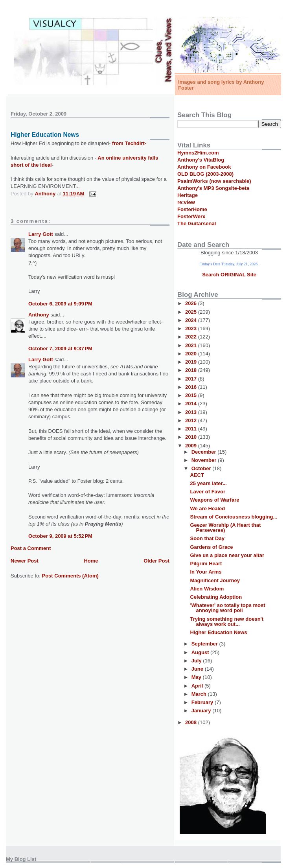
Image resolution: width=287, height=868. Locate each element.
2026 (192, 303)
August (201, 652)
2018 (192, 370)
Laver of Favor (208, 492)
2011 (192, 429)
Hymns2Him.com (198, 153)
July (197, 661)
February (203, 702)
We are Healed (207, 508)
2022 (192, 337)
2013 (192, 412)
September (205, 644)
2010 (192, 437)
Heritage (188, 195)
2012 (192, 420)
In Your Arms (206, 572)
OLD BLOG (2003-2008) (205, 174)
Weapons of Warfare (214, 500)
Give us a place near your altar (227, 555)
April (198, 686)
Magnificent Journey (215, 580)
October (202, 468)
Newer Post (25, 561)
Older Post (156, 561)
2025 (192, 312)
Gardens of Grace (211, 547)
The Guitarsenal (197, 223)
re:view (186, 202)
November (205, 460)
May (197, 677)
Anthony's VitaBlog (201, 160)
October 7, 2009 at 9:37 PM (60, 348)
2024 (192, 320)
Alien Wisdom (207, 589)
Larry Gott (41, 234)
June (198, 669)
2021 (192, 345)
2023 (192, 328)
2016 (192, 387)
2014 (192, 404)
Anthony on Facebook (204, 167)
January (202, 711)
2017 (192, 379)
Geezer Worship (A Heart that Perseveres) (225, 528)
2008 (192, 722)
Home (91, 561)
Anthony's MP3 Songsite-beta (213, 188)
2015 (192, 395)
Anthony (39, 315)
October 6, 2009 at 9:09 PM (60, 304)
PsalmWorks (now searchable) (214, 181)
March (200, 694)
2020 (192, 354)
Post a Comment (31, 548)
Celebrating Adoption (216, 597)
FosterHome (192, 209)
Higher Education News (218, 632)
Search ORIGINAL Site (229, 275)
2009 (192, 446)
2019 (192, 362)
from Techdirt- (129, 143)
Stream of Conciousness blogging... (234, 517)
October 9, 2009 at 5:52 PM (60, 536)
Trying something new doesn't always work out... (227, 622)
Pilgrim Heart (206, 564)
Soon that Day (207, 538)
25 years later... (208, 483)
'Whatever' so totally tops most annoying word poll (227, 608)
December (204, 452)
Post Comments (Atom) (70, 576)
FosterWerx (191, 216)
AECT (197, 475)
